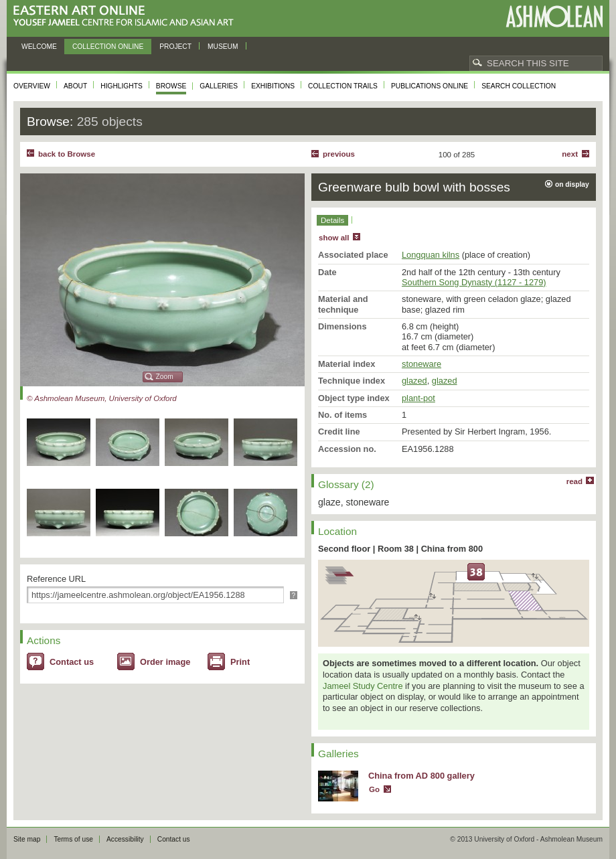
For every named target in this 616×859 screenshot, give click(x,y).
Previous (339, 154)
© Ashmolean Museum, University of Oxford (102, 398)
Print (240, 662)
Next (570, 154)
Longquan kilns (431, 255)
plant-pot (418, 398)
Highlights (122, 86)
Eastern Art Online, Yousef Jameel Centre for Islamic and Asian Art (127, 16)
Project (175, 47)
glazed (414, 381)
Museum (223, 47)
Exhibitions (273, 86)
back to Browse (67, 154)
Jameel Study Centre (363, 686)
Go (374, 789)
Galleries (219, 86)
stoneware (421, 364)
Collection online (108, 47)
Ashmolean (554, 16)
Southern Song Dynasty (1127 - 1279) (474, 282)
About (75, 86)
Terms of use (73, 839)
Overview (32, 86)
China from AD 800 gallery (421, 776)
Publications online (430, 86)
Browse (171, 86)
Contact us (72, 662)
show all (334, 238)
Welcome (39, 47)
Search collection (519, 86)
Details (332, 220)
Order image (165, 662)
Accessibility (125, 839)
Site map (27, 839)
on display (572, 184)
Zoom (165, 377)
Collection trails (343, 86)
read (574, 481)
